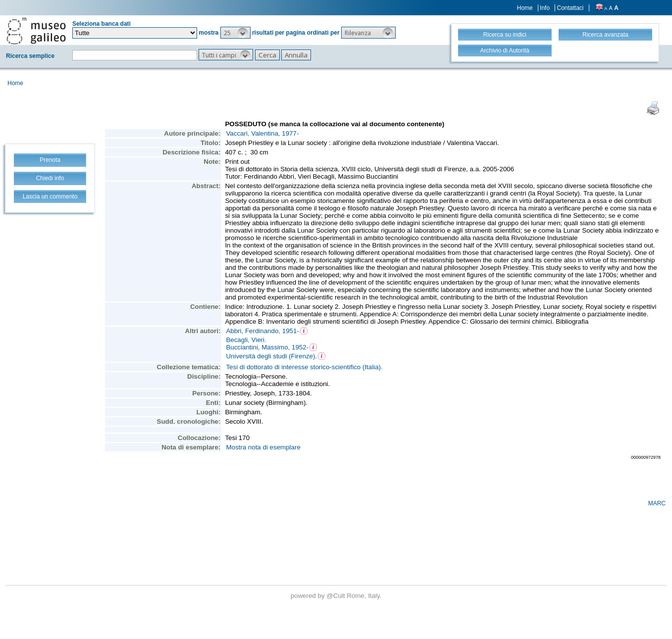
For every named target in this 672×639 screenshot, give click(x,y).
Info (545, 8)
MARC (657, 503)
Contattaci (570, 8)
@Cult (336, 596)
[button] (235, 33)
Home (525, 8)
